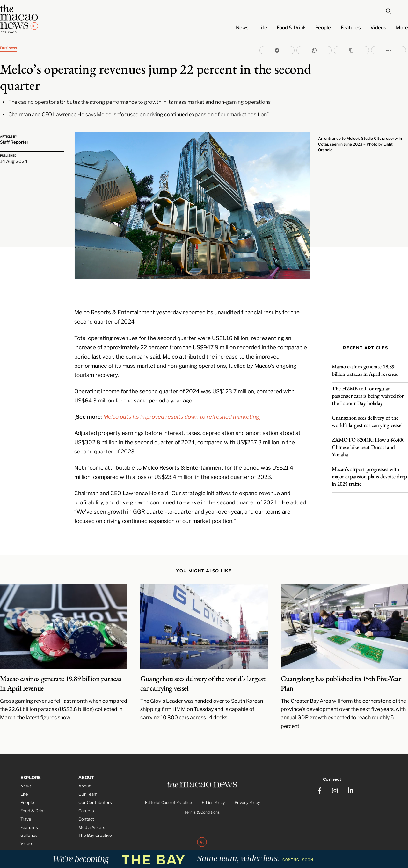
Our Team (88, 781)
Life (263, 28)
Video (26, 830)
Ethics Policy (213, 790)
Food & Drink (291, 28)
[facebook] (320, 775)
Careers (86, 797)
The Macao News (183, 843)
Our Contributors (95, 789)
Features (351, 28)
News (242, 28)
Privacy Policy (247, 790)
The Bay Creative (95, 822)
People (323, 28)
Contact (86, 806)
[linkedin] (351, 775)
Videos (378, 28)
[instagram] (335, 775)
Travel (26, 806)
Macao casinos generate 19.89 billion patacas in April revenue (365, 366)
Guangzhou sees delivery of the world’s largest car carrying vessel (367, 417)
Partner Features (37, 838)
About (84, 772)
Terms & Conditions (202, 800)
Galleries (29, 822)
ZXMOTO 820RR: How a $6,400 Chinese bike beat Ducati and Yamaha (368, 443)
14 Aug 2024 (14, 161)
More (402, 28)
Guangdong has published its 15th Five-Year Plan (341, 670)
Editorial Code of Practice (168, 790)
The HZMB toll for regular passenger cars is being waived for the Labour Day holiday (368, 391)
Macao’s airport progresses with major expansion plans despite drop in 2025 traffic (369, 472)
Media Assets (92, 814)
